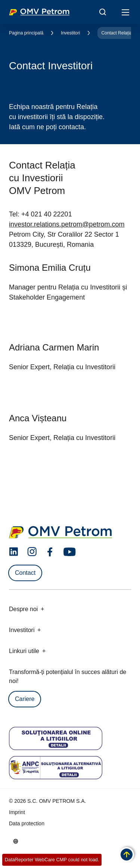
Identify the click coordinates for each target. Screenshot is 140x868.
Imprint (17, 812)
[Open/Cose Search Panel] (103, 12)
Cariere (25, 699)
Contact (25, 573)
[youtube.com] (70, 552)
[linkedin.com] (14, 552)
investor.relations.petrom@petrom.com (67, 224)
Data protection (27, 823)
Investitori (70, 33)
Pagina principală (26, 33)
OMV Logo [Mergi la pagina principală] (39, 12)
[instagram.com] (32, 552)
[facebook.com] (50, 552)
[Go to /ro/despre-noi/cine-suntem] (16, 841)
